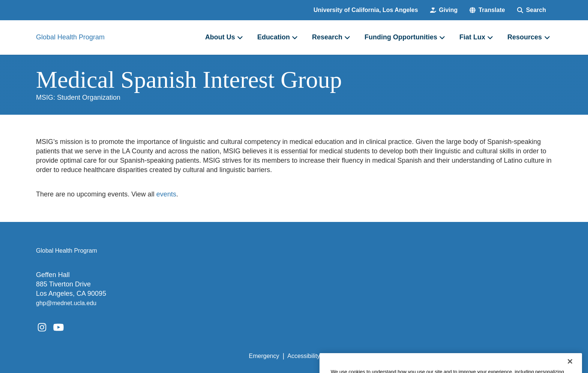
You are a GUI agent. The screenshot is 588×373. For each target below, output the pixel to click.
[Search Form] (532, 10)
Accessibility (304, 356)
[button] (487, 10)
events (166, 194)
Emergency (264, 356)
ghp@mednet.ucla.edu (66, 303)
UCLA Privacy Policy (355, 356)
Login (481, 356)
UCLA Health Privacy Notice (428, 356)
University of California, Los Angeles (366, 10)
